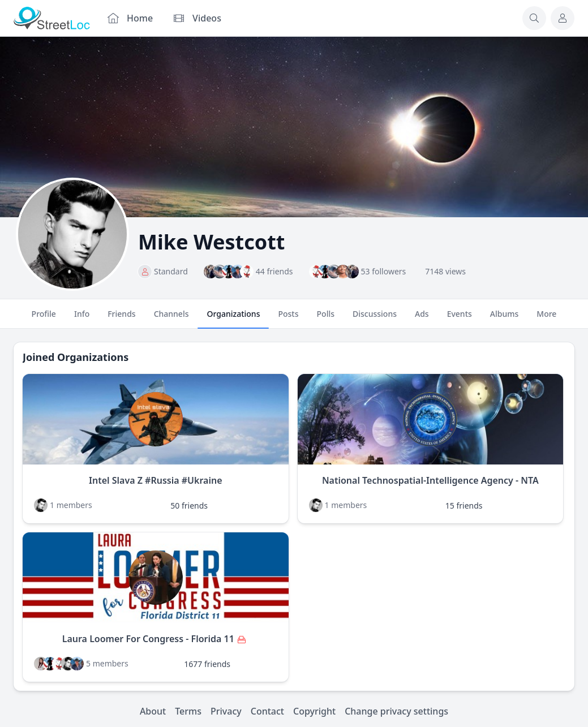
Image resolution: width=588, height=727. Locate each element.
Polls (326, 319)
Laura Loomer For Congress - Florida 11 (148, 639)
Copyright (314, 711)
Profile (44, 319)
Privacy (226, 711)
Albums (504, 319)
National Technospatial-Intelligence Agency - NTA (430, 480)
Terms (188, 711)
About (153, 711)
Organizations (233, 319)
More (546, 319)
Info (82, 319)
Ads (422, 319)
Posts (288, 319)
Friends (121, 319)
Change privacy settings (396, 711)
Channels (171, 319)
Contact (267, 711)
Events (460, 319)
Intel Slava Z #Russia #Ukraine (155, 480)
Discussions (375, 319)
